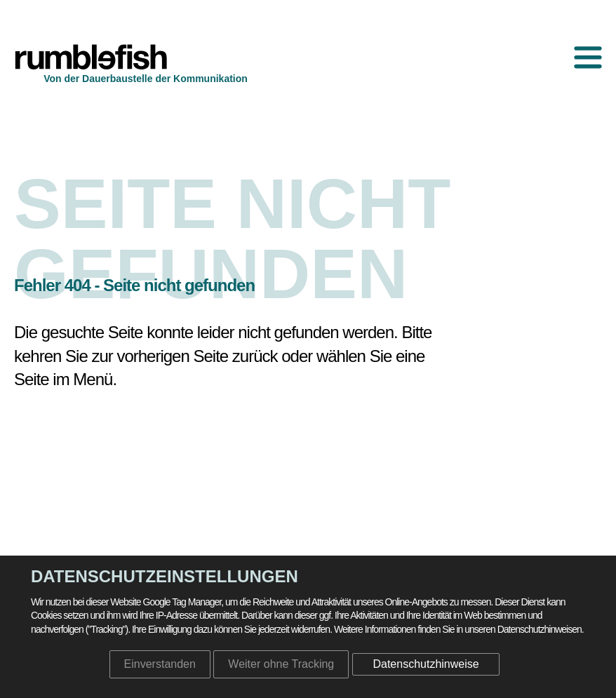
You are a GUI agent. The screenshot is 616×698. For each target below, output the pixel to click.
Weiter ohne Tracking (281, 664)
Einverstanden (160, 664)
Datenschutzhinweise (426, 664)
